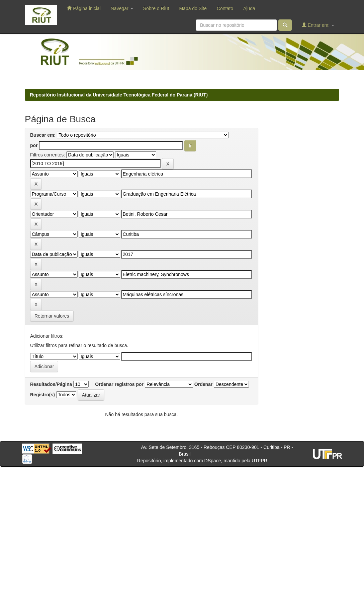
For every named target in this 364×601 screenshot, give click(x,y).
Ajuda (249, 8)
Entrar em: (318, 25)
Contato (225, 8)
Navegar (122, 8)
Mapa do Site (193, 8)
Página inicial (84, 8)
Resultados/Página (51, 384)
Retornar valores (52, 316)
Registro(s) (42, 395)
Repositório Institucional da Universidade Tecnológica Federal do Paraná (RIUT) (119, 95)
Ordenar (203, 384)
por (34, 145)
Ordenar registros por (119, 384)
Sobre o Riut (156, 8)
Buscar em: (43, 135)
